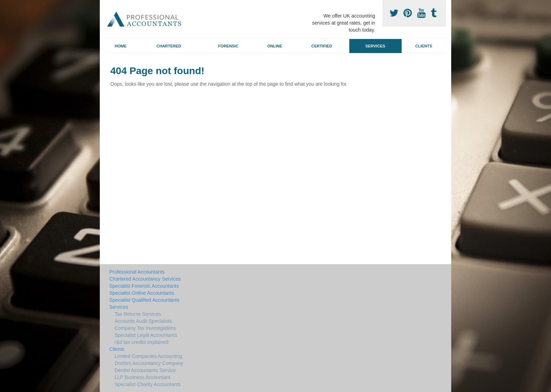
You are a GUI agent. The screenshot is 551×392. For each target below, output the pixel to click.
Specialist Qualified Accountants (144, 300)
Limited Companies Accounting (148, 356)
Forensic (228, 46)
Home (121, 46)
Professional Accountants (137, 272)
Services (375, 46)
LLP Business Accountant (142, 377)
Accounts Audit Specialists (143, 321)
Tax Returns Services (138, 314)
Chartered (169, 46)
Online (275, 46)
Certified (322, 46)
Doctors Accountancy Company (149, 363)
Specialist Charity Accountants (148, 384)
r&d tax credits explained (141, 342)
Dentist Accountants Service (145, 370)
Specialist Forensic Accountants (144, 286)
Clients (424, 46)
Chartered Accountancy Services (145, 279)
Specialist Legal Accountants (146, 335)
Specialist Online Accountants (142, 293)
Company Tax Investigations (145, 328)
